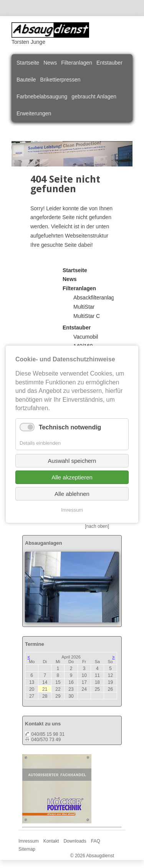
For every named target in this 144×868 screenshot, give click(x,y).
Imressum (29, 841)
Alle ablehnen (72, 493)
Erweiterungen (34, 113)
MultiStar (84, 307)
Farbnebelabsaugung (42, 96)
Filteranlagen (77, 63)
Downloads (75, 841)
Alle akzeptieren (72, 477)
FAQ (96, 841)
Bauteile (26, 80)
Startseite (28, 63)
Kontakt (51, 841)
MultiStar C (87, 316)
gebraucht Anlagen (94, 96)
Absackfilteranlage (95, 298)
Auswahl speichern (72, 460)
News (50, 63)
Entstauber (109, 63)
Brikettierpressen (60, 80)
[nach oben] (97, 526)
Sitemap (27, 849)
